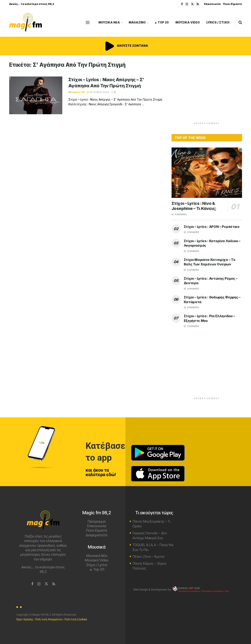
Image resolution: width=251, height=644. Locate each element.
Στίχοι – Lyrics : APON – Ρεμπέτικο (212, 227)
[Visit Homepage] (26, 23)
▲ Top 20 (162, 22)
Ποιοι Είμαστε (233, 4)
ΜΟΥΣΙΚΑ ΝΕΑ (109, 22)
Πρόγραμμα (97, 521)
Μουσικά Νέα (97, 556)
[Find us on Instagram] (39, 584)
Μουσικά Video (97, 560)
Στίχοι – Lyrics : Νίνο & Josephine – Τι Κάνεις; (194, 206)
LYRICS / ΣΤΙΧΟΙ (218, 22)
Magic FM (78, 92)
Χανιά (208, 526)
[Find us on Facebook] (32, 584)
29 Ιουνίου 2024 (98, 92)
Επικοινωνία (212, 4)
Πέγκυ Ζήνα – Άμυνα (148, 556)
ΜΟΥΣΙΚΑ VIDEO (188, 22)
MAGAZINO (137, 22)
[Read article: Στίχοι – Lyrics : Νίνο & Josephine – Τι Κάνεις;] (207, 173)
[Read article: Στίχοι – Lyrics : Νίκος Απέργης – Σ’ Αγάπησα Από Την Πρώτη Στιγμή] (36, 95)
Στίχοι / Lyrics (97, 565)
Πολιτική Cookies (76, 619)
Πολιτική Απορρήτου (49, 619)
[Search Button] (240, 22)
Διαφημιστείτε (97, 535)
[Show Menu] (88, 22)
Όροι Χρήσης (25, 619)
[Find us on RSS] (54, 584)
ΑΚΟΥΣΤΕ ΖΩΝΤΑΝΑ (126, 46)
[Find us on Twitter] (46, 584)
